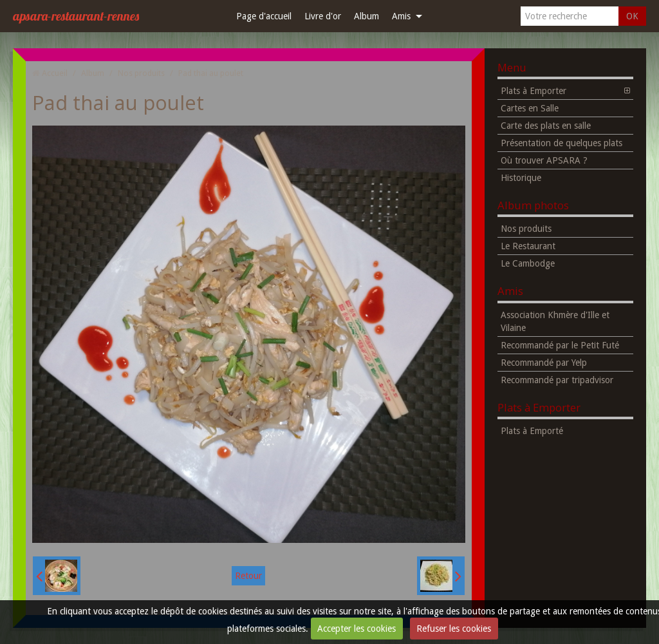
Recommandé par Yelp (544, 363)
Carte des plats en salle (546, 126)
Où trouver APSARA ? (544, 160)
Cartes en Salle (530, 108)
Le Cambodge (528, 263)
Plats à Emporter (534, 91)
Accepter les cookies (357, 629)
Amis (401, 16)
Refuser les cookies (454, 629)
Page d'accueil (264, 16)
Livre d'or (323, 16)
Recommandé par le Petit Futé (560, 345)
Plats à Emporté (532, 431)
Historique (521, 178)
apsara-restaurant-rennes (76, 16)
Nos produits (141, 73)
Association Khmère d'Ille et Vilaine (555, 321)
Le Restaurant (528, 246)
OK (632, 16)
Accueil (55, 73)
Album (367, 16)
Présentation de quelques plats (562, 143)
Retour (248, 576)
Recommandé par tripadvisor (557, 380)
